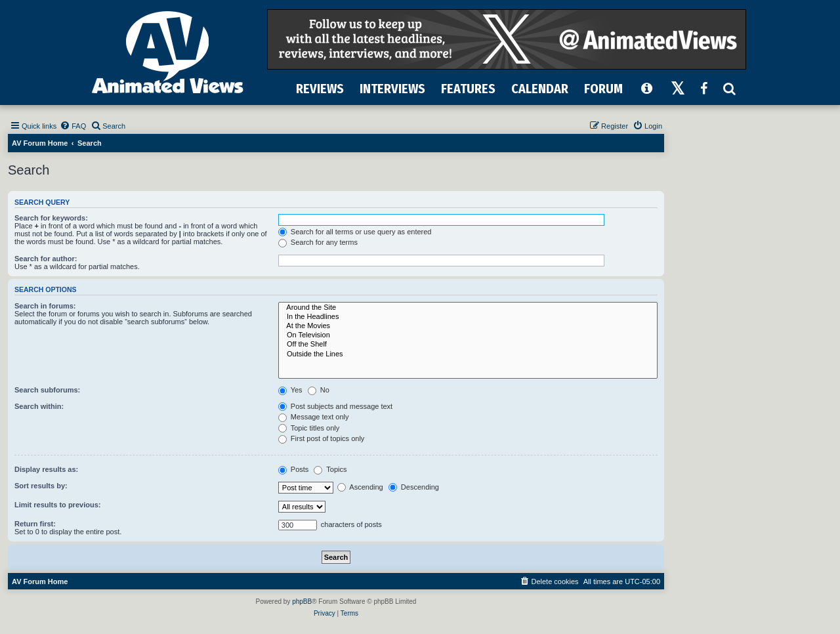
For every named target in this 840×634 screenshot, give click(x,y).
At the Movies (468, 326)
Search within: (39, 406)
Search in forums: (45, 306)
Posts (294, 469)
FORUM (603, 89)
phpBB (302, 602)
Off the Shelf (468, 345)
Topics (330, 469)
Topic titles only (309, 428)
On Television (468, 335)
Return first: (35, 524)
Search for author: (46, 259)
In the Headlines (468, 317)
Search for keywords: (51, 218)
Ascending (360, 487)
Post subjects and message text (335, 406)
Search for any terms (318, 242)
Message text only (314, 417)
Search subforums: (47, 390)
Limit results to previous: (57, 505)
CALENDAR (540, 89)
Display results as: (46, 469)
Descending (414, 487)
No (319, 390)
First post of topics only (322, 438)
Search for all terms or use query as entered (355, 232)
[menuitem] (73, 126)
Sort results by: (41, 486)
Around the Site (468, 308)
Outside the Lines (468, 354)
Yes (290, 390)
